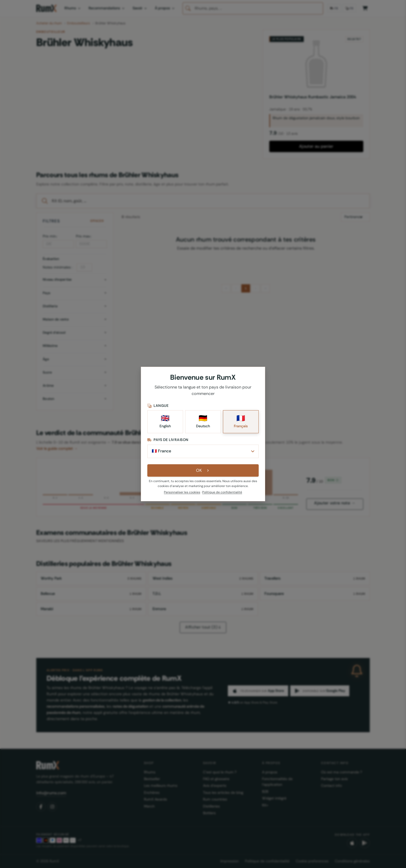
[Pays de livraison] (203, 451)
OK (203, 470)
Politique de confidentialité (222, 492)
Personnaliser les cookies (182, 492)
